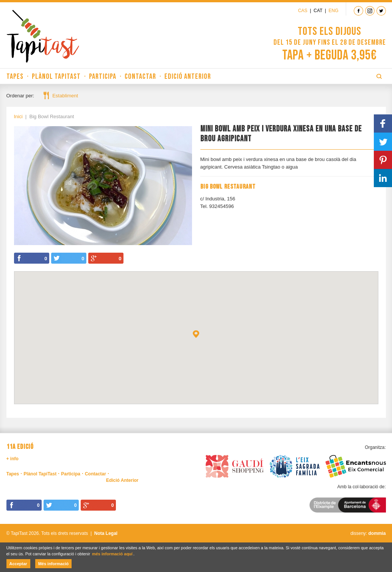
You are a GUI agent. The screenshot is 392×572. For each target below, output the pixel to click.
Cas (303, 11)
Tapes (15, 77)
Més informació (54, 564)
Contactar (140, 77)
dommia (377, 533)
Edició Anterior (188, 77)
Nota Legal (106, 533)
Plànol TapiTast (56, 77)
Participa (103, 77)
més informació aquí (112, 554)
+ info (12, 459)
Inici (18, 116)
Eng (333, 11)
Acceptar (18, 564)
